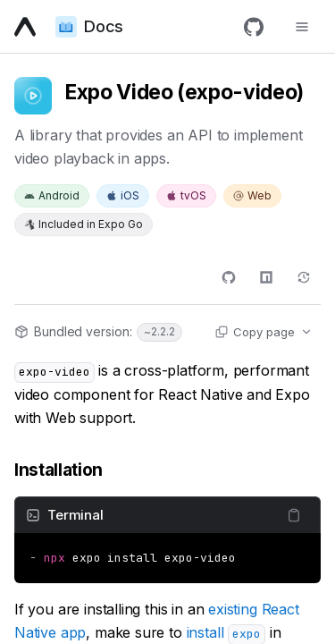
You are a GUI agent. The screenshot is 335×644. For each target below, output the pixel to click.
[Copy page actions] (263, 332)
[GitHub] (254, 27)
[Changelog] (304, 277)
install (226, 632)
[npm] (266, 277)
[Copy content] (294, 515)
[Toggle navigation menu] (302, 27)
